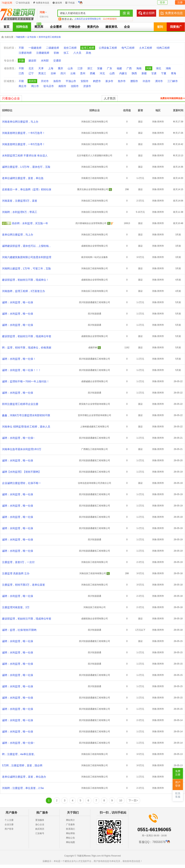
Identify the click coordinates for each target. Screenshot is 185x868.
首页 (6, 27)
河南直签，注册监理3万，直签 (20, 201)
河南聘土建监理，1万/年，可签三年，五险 (26, 268)
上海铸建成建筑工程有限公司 (95, 427)
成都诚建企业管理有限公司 (95, 381)
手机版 (71, 3)
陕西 (134, 73)
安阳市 (85, 81)
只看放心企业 (11, 98)
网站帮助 (70, 833)
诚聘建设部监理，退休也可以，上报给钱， (27, 246)
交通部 (57, 61)
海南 (139, 68)
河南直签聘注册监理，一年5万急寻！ (23, 133)
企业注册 (9, 824)
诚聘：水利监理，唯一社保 (18, 302)
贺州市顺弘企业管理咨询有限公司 (95, 415)
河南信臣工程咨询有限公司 (95, 212)
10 (121, 800)
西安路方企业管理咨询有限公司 (95, 404)
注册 (180, 2)
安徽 (100, 68)
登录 (162, 2)
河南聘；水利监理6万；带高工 (20, 212)
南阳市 (62, 86)
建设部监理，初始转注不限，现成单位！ (25, 280)
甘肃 (154, 73)
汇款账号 (40, 833)
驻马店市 (49, 86)
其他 (88, 53)
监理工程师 (88, 48)
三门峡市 (173, 81)
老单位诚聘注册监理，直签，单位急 (23, 178)
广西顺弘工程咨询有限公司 (95, 449)
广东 (110, 68)
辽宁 (31, 73)
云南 (73, 73)
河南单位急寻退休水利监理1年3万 (22, 449)
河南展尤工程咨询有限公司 (95, 178)
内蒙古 (123, 73)
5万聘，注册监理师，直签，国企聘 (22, 765)
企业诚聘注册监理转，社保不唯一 (21, 483)
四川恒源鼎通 (95, 314)
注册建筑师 (43, 53)
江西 (21, 73)
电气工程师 (128, 48)
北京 (31, 68)
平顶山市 (71, 81)
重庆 (60, 68)
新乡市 (109, 81)
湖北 (159, 68)
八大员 (77, 53)
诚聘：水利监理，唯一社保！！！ (21, 370)
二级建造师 (53, 48)
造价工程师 (70, 48)
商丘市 (23, 86)
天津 (41, 68)
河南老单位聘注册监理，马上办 (20, 122)
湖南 (168, 68)
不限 (21, 48)
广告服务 (70, 824)
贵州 (83, 73)
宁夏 (164, 73)
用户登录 (9, 829)
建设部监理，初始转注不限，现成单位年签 (27, 336)
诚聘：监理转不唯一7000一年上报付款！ (26, 381)
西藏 (92, 73)
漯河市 (159, 81)
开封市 (45, 81)
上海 (51, 68)
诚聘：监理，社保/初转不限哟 (19, 630)
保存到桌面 (24, 3)
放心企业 (40, 824)
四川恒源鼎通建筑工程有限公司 (95, 302)
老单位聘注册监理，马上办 (18, 235)
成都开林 (93, 348)
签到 (160, 27)
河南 (149, 68)
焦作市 (122, 81)
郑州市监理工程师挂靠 (50, 37)
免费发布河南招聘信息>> (173, 98)
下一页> (133, 800)
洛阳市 (57, 81)
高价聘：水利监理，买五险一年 (30, 223)
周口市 (35, 86)
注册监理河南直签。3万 (16, 607)
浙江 (90, 68)
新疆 (144, 73)
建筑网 (59, 3)
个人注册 (9, 820)
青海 (174, 73)
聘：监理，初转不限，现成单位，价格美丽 (27, 348)
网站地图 (70, 842)
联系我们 (70, 829)
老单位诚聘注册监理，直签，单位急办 (24, 777)
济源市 (87, 86)
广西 (129, 68)
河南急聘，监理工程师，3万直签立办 (23, 291)
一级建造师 (35, 48)
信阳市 (75, 86)
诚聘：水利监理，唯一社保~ (18, 438)
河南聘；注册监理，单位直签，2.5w (23, 788)
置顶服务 (40, 820)
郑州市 (32, 81)
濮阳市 (134, 81)
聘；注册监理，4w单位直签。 (19, 754)
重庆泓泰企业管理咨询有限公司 (93, 189)
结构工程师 (163, 48)
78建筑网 (7, 3)
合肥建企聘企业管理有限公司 (89, 19)
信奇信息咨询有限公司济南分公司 (95, 483)
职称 (56, 53)
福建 (119, 68)
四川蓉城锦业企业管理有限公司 (91, 223)
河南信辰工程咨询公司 (95, 607)
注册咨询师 (25, 53)
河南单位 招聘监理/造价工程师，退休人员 (26, 427)
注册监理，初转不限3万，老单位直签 (23, 585)
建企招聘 (149, 13)
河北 (102, 73)
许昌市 (147, 81)
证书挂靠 (32, 37)
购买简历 (40, 829)
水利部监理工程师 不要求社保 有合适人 (25, 156)
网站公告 (70, 838)
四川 (63, 73)
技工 (66, 53)
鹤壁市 (97, 81)
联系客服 (178, 795)
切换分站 (44, 17)
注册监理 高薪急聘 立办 (16, 573)
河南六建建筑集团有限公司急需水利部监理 (27, 257)
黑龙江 (42, 73)
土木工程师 (146, 48)
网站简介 (70, 820)
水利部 (45, 61)
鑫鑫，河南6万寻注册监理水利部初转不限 (26, 415)
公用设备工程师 (108, 48)
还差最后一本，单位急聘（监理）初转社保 (27, 189)
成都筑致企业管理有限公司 (95, 246)
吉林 (53, 73)
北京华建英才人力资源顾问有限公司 (95, 156)
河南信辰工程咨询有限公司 (95, 122)
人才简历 (110, 98)
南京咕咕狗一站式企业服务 (95, 257)
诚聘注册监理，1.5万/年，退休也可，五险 (26, 167)
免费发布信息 (43, 3)
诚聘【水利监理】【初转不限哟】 (21, 472)
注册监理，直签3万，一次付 (18, 562)
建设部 (32, 61)
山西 (112, 73)
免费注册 (178, 773)
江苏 (80, 68)
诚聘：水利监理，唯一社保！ (19, 359)
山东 (70, 68)
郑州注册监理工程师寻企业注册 (20, 404)
